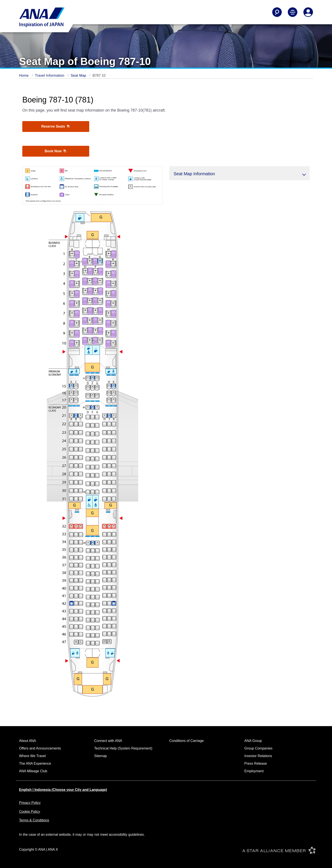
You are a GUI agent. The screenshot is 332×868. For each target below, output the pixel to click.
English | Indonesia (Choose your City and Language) (63, 790)
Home (24, 75)
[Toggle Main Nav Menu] (293, 12)
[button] (240, 173)
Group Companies (258, 748)
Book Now (55, 151)
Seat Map (79, 75)
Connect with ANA (108, 741)
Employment (254, 771)
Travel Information (50, 75)
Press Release (256, 763)
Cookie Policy (30, 812)
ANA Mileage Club (33, 771)
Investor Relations (258, 756)
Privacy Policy (30, 803)
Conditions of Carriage (187, 741)
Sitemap (101, 756)
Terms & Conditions (34, 820)
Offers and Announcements (40, 748)
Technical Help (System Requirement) (123, 748)
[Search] (277, 12)
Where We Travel (32, 756)
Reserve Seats (55, 126)
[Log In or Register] (308, 12)
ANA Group (253, 741)
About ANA (28, 741)
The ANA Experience (35, 763)
